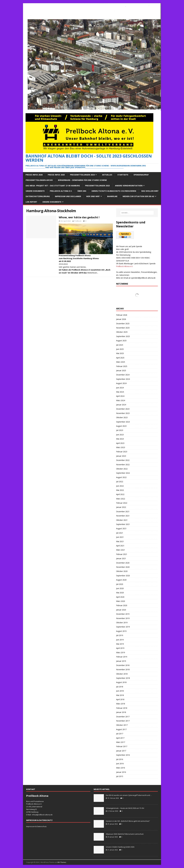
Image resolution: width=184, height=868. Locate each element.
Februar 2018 (122, 708)
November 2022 (123, 465)
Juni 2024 (120, 388)
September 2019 (123, 627)
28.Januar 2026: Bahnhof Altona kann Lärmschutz (125, 834)
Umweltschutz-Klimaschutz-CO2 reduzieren (114, 191)
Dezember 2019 (123, 614)
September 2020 (123, 576)
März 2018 (121, 704)
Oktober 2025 (122, 332)
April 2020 (120, 597)
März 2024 (121, 400)
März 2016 (121, 768)
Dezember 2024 (123, 375)
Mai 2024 (120, 392)
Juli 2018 (120, 687)
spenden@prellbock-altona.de (143, 278)
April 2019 (120, 648)
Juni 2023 (120, 435)
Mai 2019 (120, 644)
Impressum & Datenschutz (36, 826)
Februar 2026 (122, 315)
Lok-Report (31, 202)
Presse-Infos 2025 (56, 175)
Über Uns (82, 191)
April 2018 (120, 699)
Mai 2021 (120, 541)
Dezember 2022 (123, 460)
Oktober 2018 (122, 674)
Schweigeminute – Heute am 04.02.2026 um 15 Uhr (125, 808)
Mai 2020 (120, 593)
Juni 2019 (120, 640)
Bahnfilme (112, 196)
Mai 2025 (120, 353)
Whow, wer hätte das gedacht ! (79, 217)
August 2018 (121, 682)
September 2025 (123, 336)
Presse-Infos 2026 (34, 175)
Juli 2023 (120, 430)
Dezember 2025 (123, 324)
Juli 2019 (120, 635)
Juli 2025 (120, 345)
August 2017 (121, 729)
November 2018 (123, 669)
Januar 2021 (121, 558)
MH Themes (62, 862)
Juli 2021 (120, 533)
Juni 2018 (120, 691)
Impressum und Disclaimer (68, 196)
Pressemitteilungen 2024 (82, 175)
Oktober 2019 (122, 623)
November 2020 (123, 567)
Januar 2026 (121, 319)
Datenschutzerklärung (38, 196)
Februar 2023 (122, 452)
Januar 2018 (121, 712)
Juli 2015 (120, 776)
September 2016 (123, 755)
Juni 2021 (120, 537)
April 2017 (120, 738)
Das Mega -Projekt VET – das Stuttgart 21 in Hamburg (53, 186)
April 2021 (120, 546)
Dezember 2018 (123, 665)
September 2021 (123, 524)
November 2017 (123, 721)
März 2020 (121, 601)
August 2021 (121, 528)
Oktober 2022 (122, 469)
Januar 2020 (121, 610)
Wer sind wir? (93, 196)
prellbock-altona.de (45, 815)
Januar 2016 (121, 772)
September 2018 (123, 678)
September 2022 (123, 473)
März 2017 (121, 742)
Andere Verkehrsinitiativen (129, 186)
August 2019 (121, 631)
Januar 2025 (121, 370)
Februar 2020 (122, 605)
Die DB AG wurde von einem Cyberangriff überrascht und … (129, 795)
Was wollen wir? (150, 191)
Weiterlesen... (93, 273)
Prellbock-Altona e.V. (61, 191)
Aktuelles (107, 175)
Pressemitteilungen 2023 (97, 186)
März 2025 (121, 362)
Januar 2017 (121, 751)
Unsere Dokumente (35, 191)
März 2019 (121, 652)
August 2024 (121, 383)
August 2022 (121, 477)
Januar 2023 (121, 456)
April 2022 (120, 494)
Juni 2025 (120, 349)
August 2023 (121, 426)
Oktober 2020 (122, 571)
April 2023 (120, 443)
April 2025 (120, 358)
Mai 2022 (120, 490)
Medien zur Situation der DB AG (138, 196)
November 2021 (123, 516)
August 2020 (121, 580)
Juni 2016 (120, 764)
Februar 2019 (122, 657)
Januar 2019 (121, 661)
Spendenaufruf (141, 175)
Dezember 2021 (123, 511)
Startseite (123, 175)
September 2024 (123, 379)
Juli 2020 (120, 584)
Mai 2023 (120, 439)
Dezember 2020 (123, 563)
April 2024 (120, 396)
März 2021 (121, 550)
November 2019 (123, 618)
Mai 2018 (120, 695)
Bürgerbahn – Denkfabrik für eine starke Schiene (82, 180)
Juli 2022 (120, 482)
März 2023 (121, 447)
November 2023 (123, 413)
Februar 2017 (122, 746)
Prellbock (78, 221)
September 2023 (123, 422)
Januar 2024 (121, 405)
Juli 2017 (120, 734)
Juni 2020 (120, 588)
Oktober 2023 (122, 417)
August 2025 (121, 341)
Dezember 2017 (123, 717)
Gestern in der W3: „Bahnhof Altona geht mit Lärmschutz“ (128, 821)
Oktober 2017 (122, 725)
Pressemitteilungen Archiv (39, 180)
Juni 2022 (120, 486)
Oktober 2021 (122, 520)
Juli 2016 (120, 759)
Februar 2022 (122, 503)
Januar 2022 (121, 507)
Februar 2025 (122, 366)
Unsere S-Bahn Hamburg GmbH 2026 (120, 847)
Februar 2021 (122, 554)
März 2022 (121, 499)
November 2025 (123, 328)
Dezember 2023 (123, 409)
